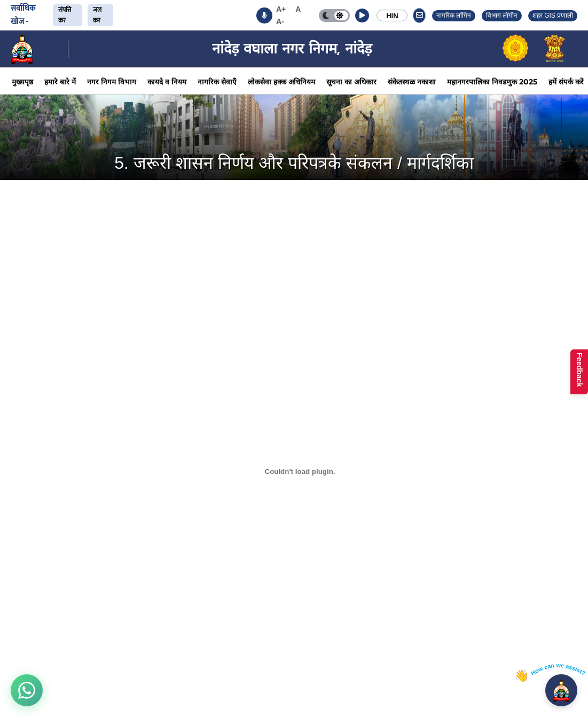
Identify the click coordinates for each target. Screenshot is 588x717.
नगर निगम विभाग (112, 82)
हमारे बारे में (60, 82)
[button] (362, 15)
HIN (392, 16)
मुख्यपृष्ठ (22, 82)
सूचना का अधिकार (351, 82)
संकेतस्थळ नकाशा (412, 82)
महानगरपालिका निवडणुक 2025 (492, 82)
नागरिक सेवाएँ (217, 82)
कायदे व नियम (167, 82)
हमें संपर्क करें (566, 82)
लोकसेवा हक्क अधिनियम (281, 82)
